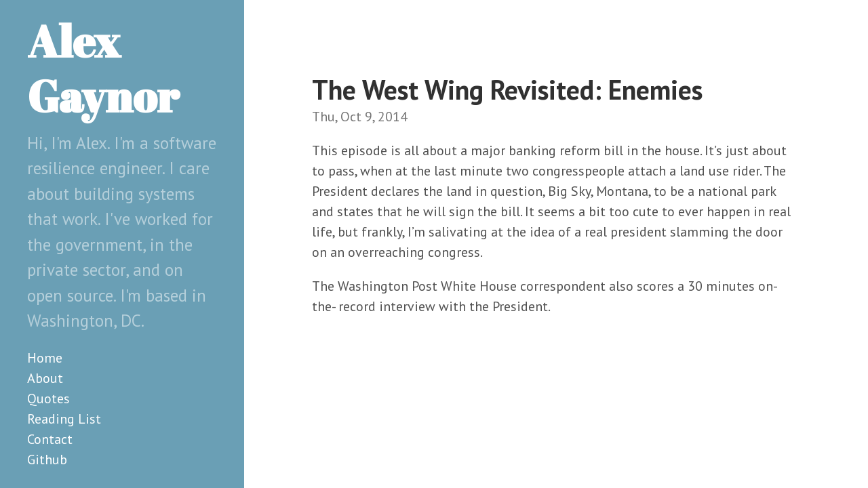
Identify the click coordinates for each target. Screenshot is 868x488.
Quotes (48, 399)
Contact (50, 439)
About (45, 378)
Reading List (64, 419)
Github (47, 460)
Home (45, 358)
